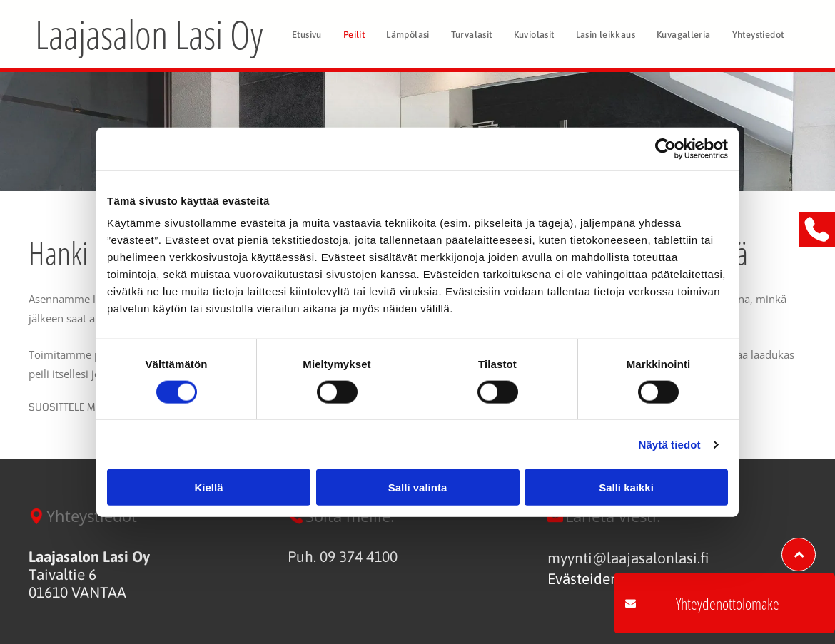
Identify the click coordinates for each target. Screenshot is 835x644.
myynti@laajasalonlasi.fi (628, 558)
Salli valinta (418, 487)
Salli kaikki (626, 487)
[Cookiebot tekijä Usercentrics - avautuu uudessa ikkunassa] (666, 148)
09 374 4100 (359, 556)
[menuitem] (307, 34)
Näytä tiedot (670, 444)
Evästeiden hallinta (610, 578)
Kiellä (208, 487)
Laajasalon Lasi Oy (149, 34)
